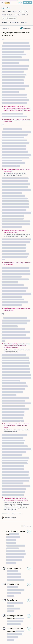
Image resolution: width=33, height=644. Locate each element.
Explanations (6, 8)
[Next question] (27, 11)
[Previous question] (20, 11)
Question (5, 22)
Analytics (24, 22)
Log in (20, 3)
